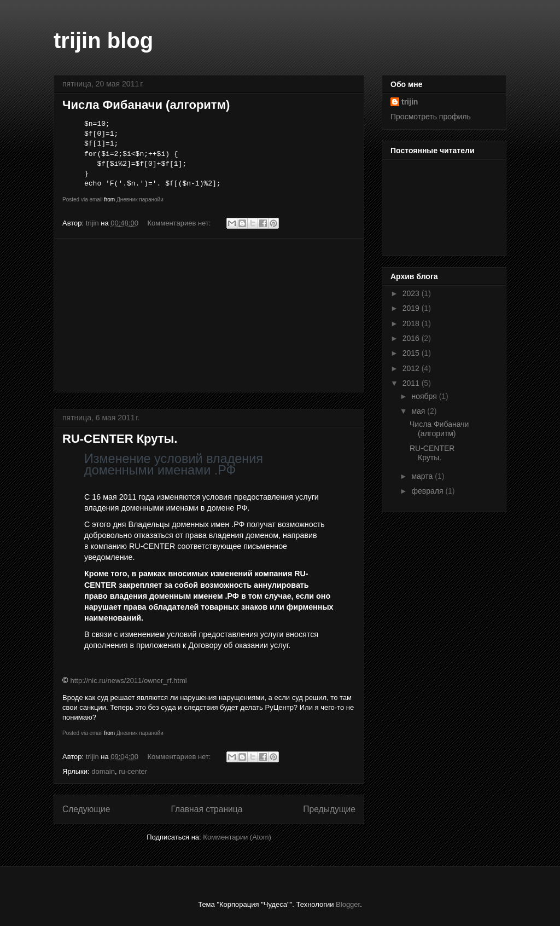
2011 (412, 383)
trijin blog (103, 40)
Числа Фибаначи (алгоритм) (146, 105)
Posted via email (82, 199)
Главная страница (206, 809)
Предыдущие (329, 809)
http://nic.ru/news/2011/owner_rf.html (129, 681)
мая (419, 411)
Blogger (348, 904)
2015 (412, 353)
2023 (412, 293)
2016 (412, 338)
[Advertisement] (209, 315)
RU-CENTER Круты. (120, 439)
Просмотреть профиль (431, 117)
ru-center (133, 771)
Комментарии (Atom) (237, 837)
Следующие (86, 809)
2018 (412, 323)
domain (103, 771)
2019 (412, 308)
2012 (412, 368)
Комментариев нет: (180, 223)
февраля (428, 491)
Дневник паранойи (140, 199)
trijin (410, 102)
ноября (425, 396)
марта (423, 476)
